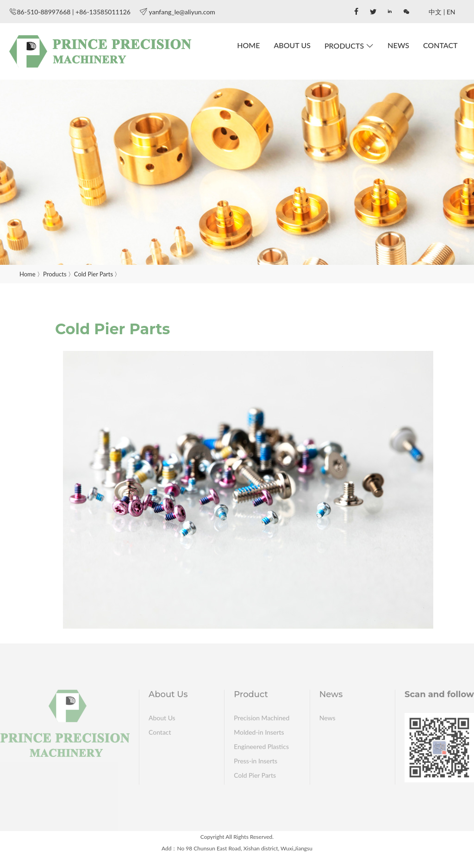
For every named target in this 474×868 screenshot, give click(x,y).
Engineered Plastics (261, 748)
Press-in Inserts (256, 763)
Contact (440, 45)
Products (344, 46)
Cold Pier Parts (94, 274)
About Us (292, 45)
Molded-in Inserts (259, 734)
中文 (435, 12)
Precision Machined (262, 720)
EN (451, 12)
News (398, 45)
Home (248, 45)
